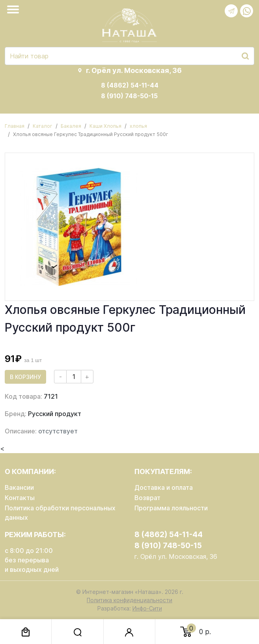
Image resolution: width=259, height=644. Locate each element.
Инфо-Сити (147, 608)
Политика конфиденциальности (129, 600)
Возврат (147, 498)
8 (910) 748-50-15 (129, 96)
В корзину (25, 377)
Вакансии (19, 487)
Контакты (20, 498)
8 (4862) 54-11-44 (130, 85)
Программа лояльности (171, 508)
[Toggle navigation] (15, 9)
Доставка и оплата (164, 487)
